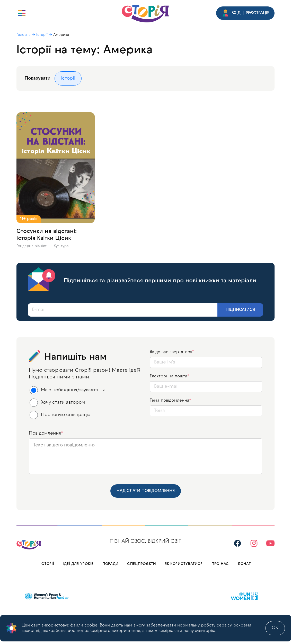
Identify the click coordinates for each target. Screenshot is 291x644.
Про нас (220, 564)
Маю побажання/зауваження (67, 390)
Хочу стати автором (57, 403)
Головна (24, 35)
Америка (61, 35)
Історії (42, 35)
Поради (110, 564)
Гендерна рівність (32, 246)
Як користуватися (184, 564)
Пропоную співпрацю (60, 415)
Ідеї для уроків (78, 564)
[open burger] (22, 13)
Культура (61, 246)
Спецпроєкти (142, 564)
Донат (244, 564)
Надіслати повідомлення (146, 491)
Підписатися (240, 310)
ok (275, 628)
